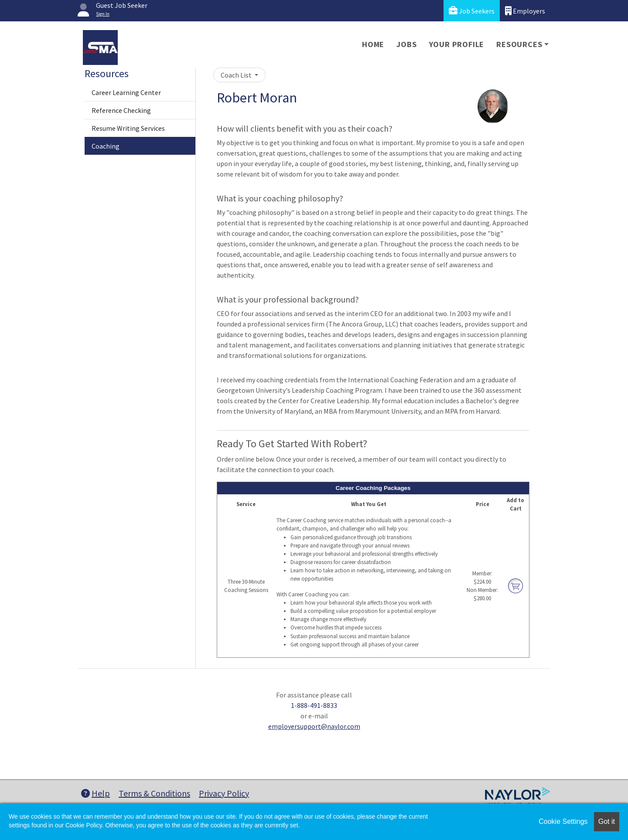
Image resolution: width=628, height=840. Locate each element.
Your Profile (457, 44)
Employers (525, 11)
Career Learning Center (126, 92)
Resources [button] (519, 44)
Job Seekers (472, 11)
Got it (607, 821)
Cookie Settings (563, 821)
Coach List (237, 75)
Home (373, 44)
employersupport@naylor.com (314, 726)
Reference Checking (121, 110)
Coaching (106, 146)
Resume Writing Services (128, 128)
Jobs (406, 44)
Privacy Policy (224, 793)
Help (96, 793)
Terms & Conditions (154, 793)
